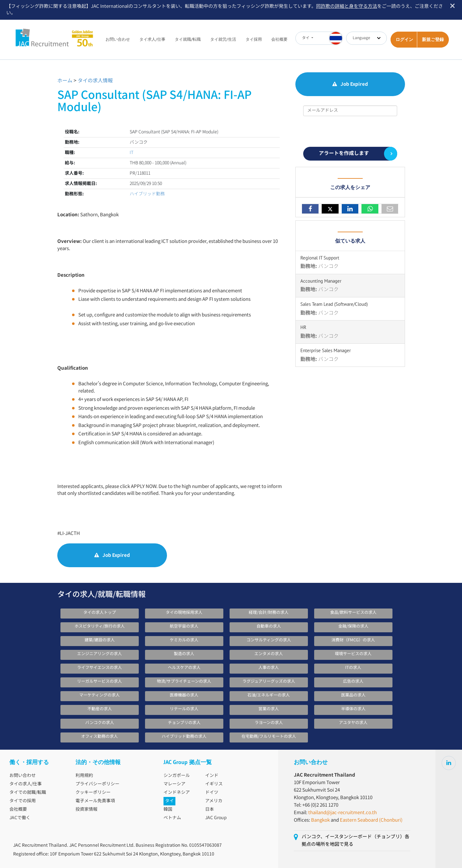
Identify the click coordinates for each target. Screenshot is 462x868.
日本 (210, 809)
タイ (169, 801)
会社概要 (279, 39)
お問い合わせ (118, 39)
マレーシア (174, 784)
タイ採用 (254, 39)
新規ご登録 (433, 39)
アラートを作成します (344, 154)
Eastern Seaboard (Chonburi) (371, 820)
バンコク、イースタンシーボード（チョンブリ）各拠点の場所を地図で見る (356, 841)
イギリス (214, 784)
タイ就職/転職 (188, 39)
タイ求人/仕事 (152, 39)
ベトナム (172, 818)
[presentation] (351, 131)
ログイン (404, 39)
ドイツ (212, 793)
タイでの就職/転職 (28, 793)
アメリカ (214, 801)
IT (132, 153)
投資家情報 (86, 809)
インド (212, 776)
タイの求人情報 (95, 81)
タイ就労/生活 (223, 39)
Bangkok (320, 820)
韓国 (168, 809)
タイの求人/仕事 (26, 784)
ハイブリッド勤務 (147, 194)
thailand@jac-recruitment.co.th (343, 813)
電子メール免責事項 (95, 801)
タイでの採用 (23, 801)
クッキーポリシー (93, 793)
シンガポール (177, 776)
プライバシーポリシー (97, 784)
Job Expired (112, 555)
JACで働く (20, 818)
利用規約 (84, 776)
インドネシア (177, 793)
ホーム (65, 81)
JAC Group (216, 818)
